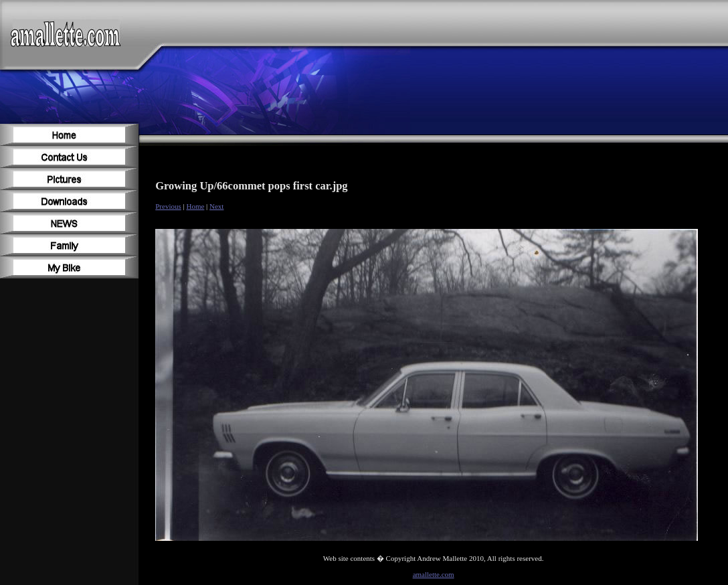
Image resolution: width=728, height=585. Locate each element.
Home (195, 206)
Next (216, 206)
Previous (168, 206)
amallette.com (434, 574)
